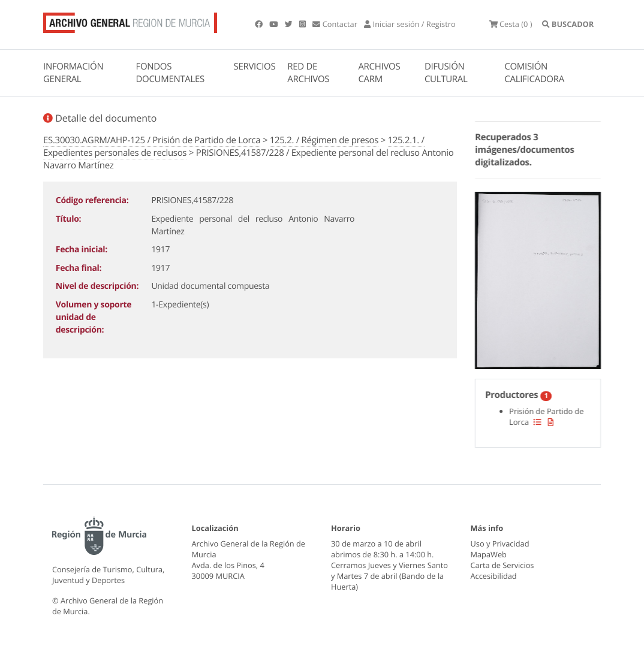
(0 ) (511, 24)
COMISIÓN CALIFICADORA (534, 73)
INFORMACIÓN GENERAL (73, 73)
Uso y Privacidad (500, 544)
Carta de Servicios (502, 565)
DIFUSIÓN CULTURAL (446, 73)
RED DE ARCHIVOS (308, 73)
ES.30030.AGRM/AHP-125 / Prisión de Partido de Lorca (152, 140)
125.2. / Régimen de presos (324, 140)
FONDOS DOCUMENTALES (170, 73)
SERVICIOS (255, 67)
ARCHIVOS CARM (379, 73)
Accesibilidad (494, 576)
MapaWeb (489, 554)
